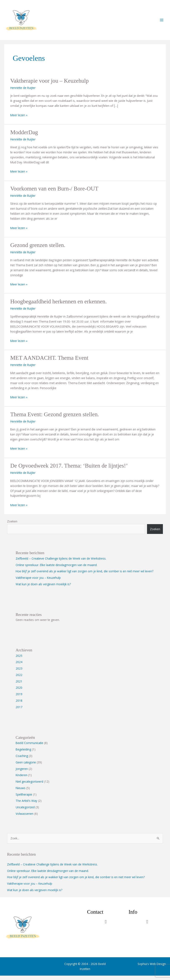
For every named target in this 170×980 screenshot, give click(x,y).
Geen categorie (26, 766)
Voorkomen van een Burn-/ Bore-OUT (54, 193)
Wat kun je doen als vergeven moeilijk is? (43, 588)
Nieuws (21, 792)
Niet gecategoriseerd (29, 786)
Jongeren (22, 773)
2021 (19, 685)
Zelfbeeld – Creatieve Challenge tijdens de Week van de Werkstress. (61, 563)
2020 (19, 692)
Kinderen (22, 779)
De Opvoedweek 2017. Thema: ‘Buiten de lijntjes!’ (69, 470)
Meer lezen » (19, 119)
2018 (19, 705)
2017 (19, 711)
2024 (19, 666)
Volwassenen (25, 818)
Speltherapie (24, 799)
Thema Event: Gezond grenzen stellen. (55, 419)
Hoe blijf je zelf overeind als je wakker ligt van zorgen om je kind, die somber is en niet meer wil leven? (84, 576)
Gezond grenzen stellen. (38, 249)
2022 (19, 679)
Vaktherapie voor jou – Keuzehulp (49, 85)
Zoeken (12, 525)
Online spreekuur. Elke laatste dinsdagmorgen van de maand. (56, 569)
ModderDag (24, 136)
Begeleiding (23, 754)
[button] (106, 926)
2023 (19, 673)
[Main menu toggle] (162, 22)
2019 (19, 698)
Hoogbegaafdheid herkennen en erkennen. (58, 306)
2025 (19, 660)
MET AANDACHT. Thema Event (49, 362)
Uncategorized (25, 812)
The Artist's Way (26, 805)
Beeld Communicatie (29, 747)
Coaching (22, 760)
